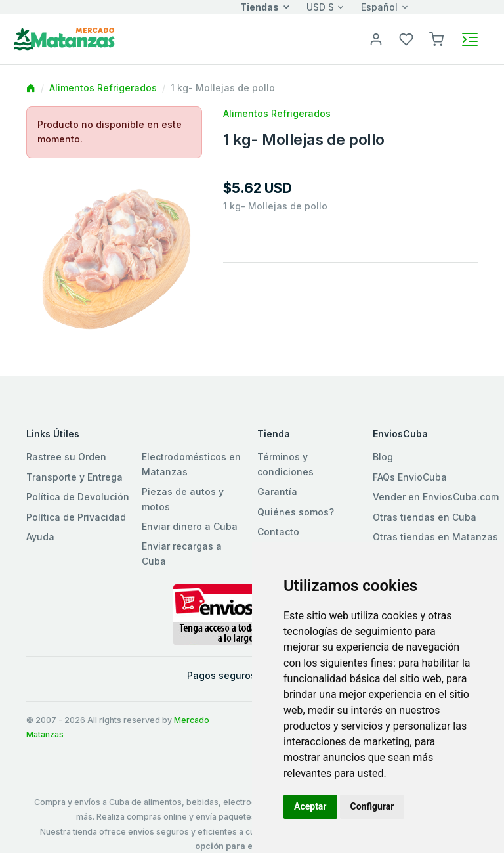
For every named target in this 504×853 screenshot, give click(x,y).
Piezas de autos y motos (183, 499)
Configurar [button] (372, 806)
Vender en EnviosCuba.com (436, 497)
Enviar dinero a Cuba (190, 526)
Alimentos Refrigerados (103, 88)
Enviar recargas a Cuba (182, 553)
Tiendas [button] (260, 7)
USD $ (320, 7)
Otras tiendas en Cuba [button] (425, 517)
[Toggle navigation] (470, 39)
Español (379, 7)
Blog (383, 457)
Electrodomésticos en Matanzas (191, 464)
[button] (436, 38)
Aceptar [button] (310, 806)
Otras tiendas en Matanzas (435, 537)
